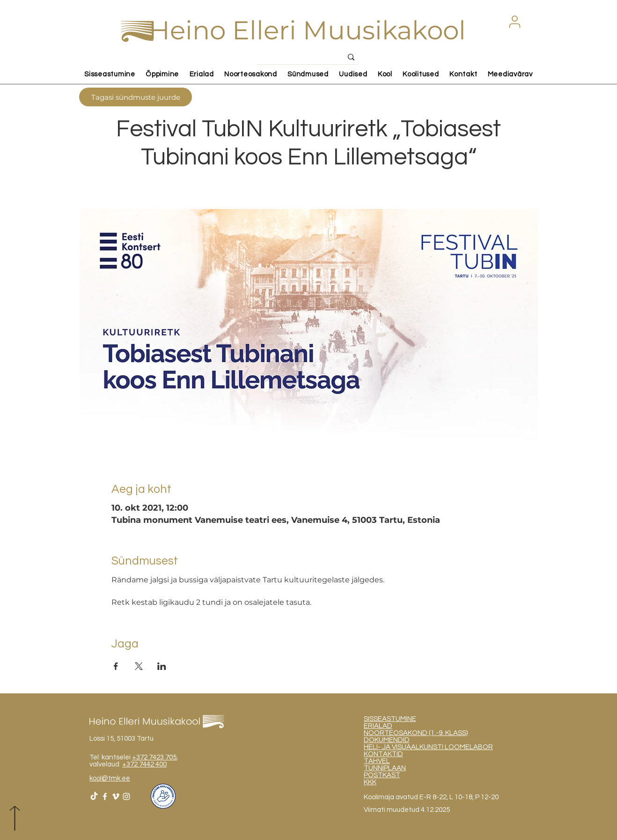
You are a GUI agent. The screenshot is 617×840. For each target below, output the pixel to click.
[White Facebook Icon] (105, 796)
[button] (514, 22)
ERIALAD (378, 726)
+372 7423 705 (154, 757)
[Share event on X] (139, 666)
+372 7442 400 (144, 764)
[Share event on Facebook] (116, 666)
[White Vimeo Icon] (116, 796)
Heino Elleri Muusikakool (307, 30)
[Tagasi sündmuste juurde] (136, 97)
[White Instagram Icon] (126, 796)
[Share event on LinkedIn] (162, 666)
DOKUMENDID (387, 740)
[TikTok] (94, 796)
